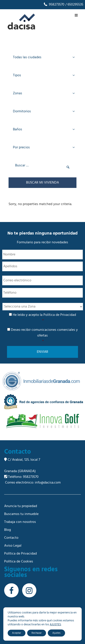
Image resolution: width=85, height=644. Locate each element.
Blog (8, 530)
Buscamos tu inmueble (21, 514)
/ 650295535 (74, 5)
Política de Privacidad (60, 315)
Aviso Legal (13, 546)
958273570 (54, 5)
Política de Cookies (19, 562)
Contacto (11, 538)
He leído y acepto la (43, 318)
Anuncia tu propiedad (21, 506)
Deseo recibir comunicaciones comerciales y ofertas (43, 336)
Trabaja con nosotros (20, 522)
